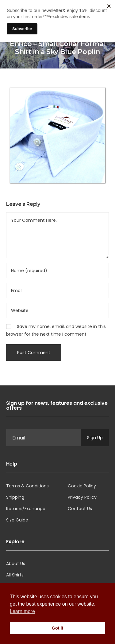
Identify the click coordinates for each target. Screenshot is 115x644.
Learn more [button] (22, 611)
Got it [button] (58, 628)
